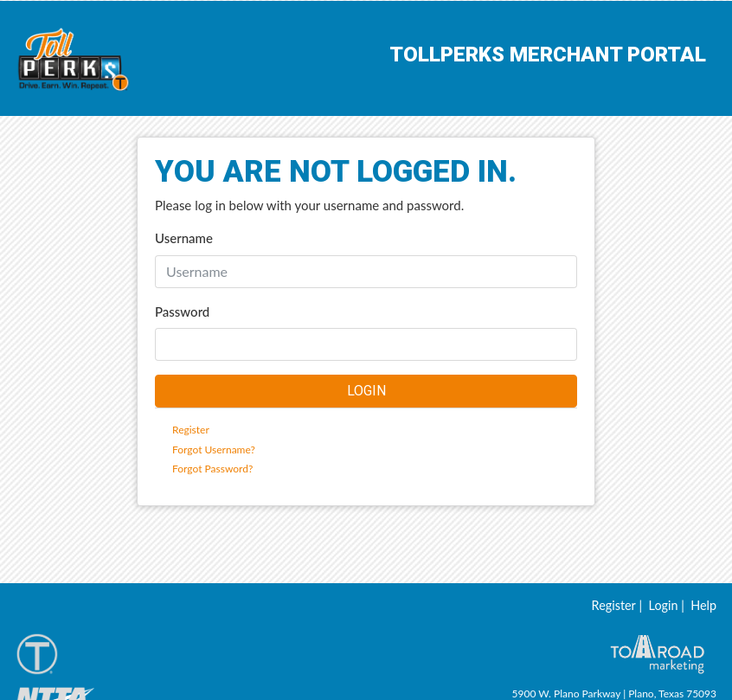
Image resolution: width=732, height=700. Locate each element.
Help (703, 626)
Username (184, 238)
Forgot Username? (214, 450)
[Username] (366, 272)
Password (182, 311)
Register (191, 430)
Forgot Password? (212, 469)
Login (664, 626)
